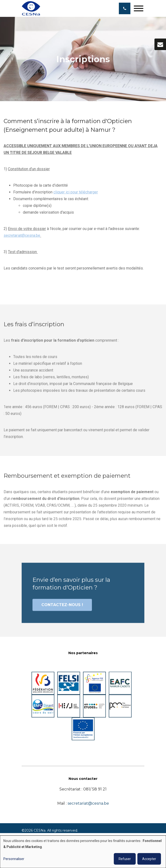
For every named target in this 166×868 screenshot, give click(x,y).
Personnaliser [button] (14, 859)
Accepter (149, 859)
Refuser (125, 859)
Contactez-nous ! (62, 607)
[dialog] (83, 852)
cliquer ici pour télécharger (76, 193)
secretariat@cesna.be (22, 236)
